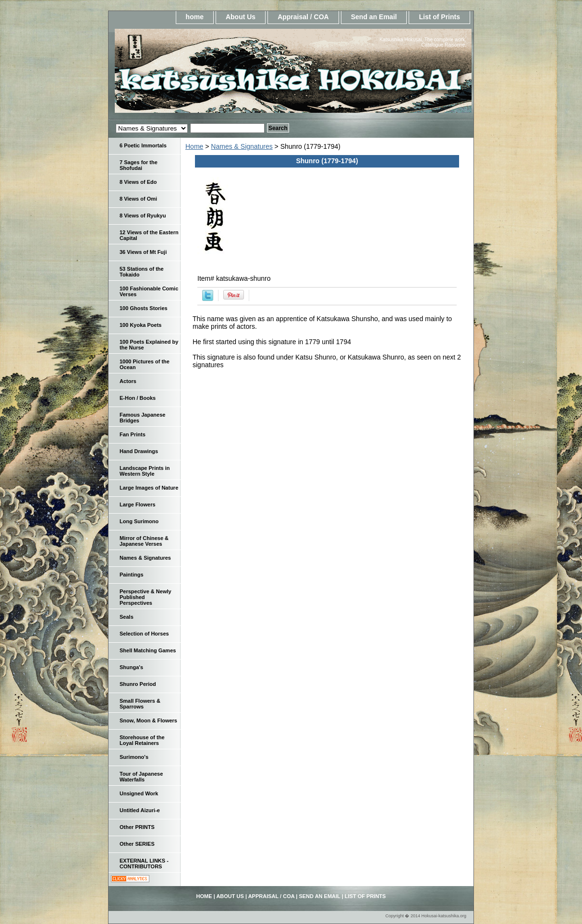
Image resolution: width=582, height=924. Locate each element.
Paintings (132, 575)
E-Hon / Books (138, 398)
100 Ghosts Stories (144, 308)
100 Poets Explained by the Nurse (149, 345)
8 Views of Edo (138, 182)
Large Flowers (138, 504)
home (195, 17)
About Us (241, 17)
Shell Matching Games (148, 650)
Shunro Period (138, 684)
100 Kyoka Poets (140, 325)
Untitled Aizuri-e (140, 810)
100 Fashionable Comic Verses (149, 291)
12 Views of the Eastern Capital (149, 235)
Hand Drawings (139, 451)
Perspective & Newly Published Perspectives (145, 597)
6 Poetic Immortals (143, 145)
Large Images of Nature (149, 488)
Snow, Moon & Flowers (148, 720)
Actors (128, 381)
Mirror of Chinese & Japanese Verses (144, 541)
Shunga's (131, 667)
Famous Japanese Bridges (142, 418)
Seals (127, 617)
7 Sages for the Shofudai (139, 165)
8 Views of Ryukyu (143, 216)
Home (194, 146)
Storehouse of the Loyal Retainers (142, 740)
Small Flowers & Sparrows (140, 704)
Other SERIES (137, 844)
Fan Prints (133, 434)
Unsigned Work (139, 793)
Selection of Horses (144, 634)
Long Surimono (139, 521)
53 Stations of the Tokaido (142, 272)
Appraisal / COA (303, 17)
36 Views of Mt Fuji (143, 252)
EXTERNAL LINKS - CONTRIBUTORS (144, 864)
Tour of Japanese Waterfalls (141, 777)
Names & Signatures (242, 146)
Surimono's (134, 757)
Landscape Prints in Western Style (145, 471)
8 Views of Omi (138, 199)
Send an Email (374, 17)
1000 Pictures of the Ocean (145, 364)
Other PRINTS (137, 827)
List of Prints (439, 17)
